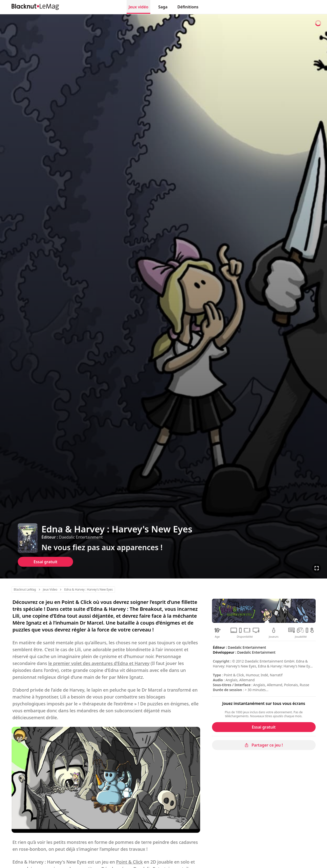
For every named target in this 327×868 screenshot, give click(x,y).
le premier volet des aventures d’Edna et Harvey (99, 663)
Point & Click (130, 862)
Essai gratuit (45, 562)
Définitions (188, 7)
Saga (163, 7)
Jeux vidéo (138, 7)
